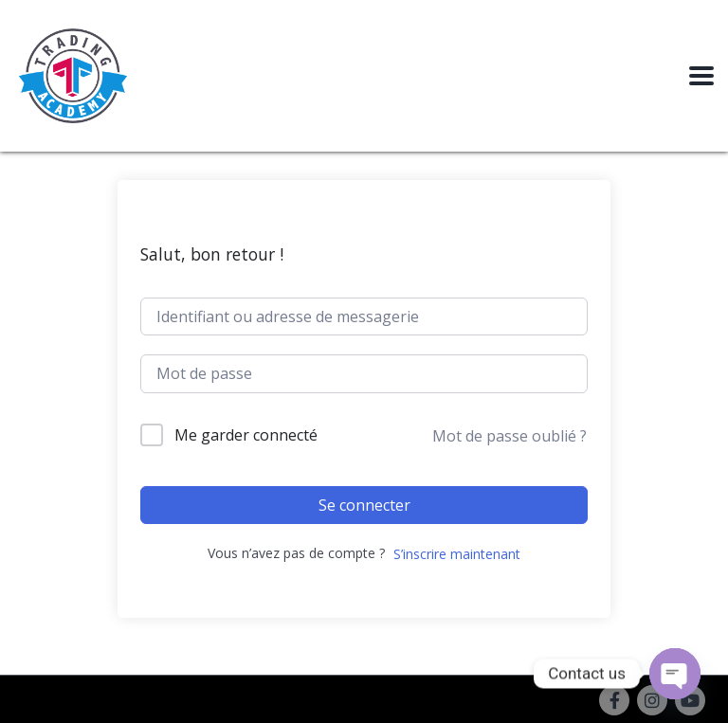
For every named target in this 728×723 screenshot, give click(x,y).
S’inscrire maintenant (457, 554)
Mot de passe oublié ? (510, 436)
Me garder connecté (246, 435)
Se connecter (364, 505)
